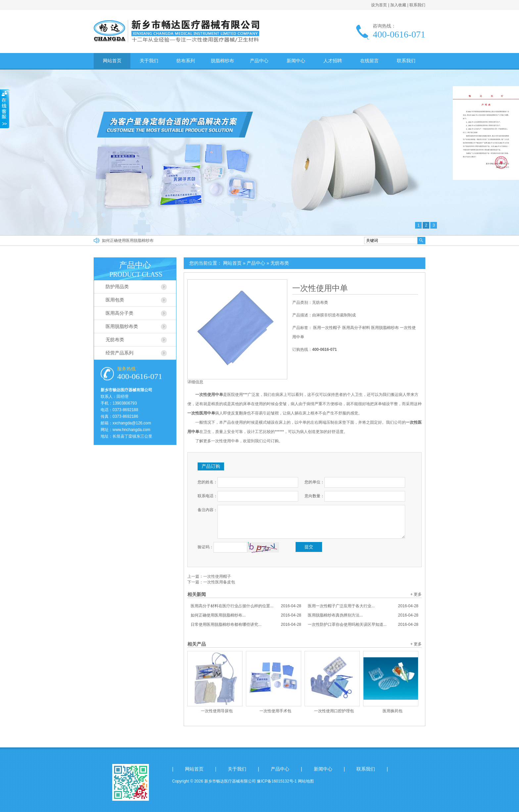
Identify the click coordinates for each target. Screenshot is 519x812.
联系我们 (417, 5)
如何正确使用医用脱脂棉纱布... (246, 615)
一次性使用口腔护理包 (334, 711)
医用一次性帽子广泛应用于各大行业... (363, 606)
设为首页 (379, 5)
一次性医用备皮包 (219, 582)
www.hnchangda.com (131, 430)
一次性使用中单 (320, 288)
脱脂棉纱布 (222, 61)
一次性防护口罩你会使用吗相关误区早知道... (363, 624)
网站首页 (112, 61)
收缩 (5, 109)
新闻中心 (296, 61)
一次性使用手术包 (275, 711)
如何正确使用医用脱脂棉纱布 (128, 241)
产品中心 (259, 61)
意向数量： (314, 496)
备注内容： (208, 510)
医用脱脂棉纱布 (385, 328)
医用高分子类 (119, 313)
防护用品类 (117, 287)
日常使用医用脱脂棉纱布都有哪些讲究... (246, 624)
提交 (309, 547)
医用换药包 (393, 711)
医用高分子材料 (356, 328)
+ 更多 (416, 594)
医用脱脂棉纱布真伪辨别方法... (363, 615)
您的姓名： (208, 482)
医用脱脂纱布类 (122, 326)
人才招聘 (333, 61)
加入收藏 (398, 5)
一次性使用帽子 (217, 576)
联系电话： (208, 496)
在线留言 (369, 61)
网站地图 (306, 781)
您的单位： (314, 482)
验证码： (206, 547)
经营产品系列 (119, 353)
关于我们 (149, 61)
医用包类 (115, 300)
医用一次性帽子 (327, 328)
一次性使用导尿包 (217, 711)
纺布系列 (186, 61)
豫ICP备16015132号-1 (277, 781)
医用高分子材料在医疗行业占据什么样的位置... (246, 606)
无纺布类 (280, 263)
